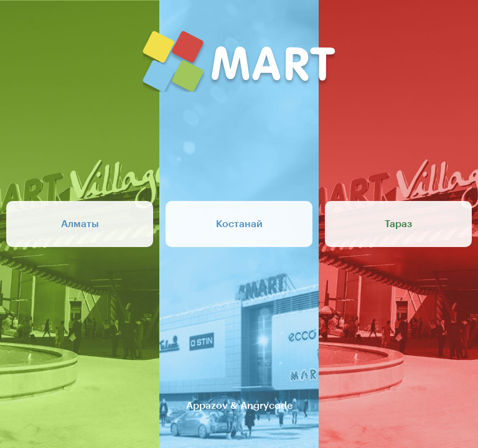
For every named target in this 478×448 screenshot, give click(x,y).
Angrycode (266, 406)
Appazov (207, 406)
